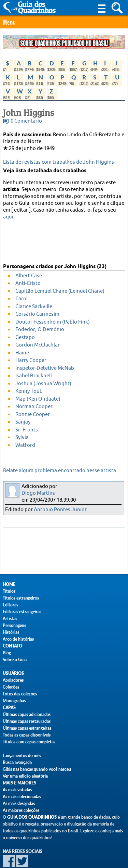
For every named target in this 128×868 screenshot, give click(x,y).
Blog (7, 653)
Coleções (11, 687)
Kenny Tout (29, 391)
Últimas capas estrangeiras (27, 728)
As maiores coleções (21, 810)
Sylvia (22, 437)
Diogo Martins (38, 493)
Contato (12, 646)
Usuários (13, 673)
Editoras (10, 605)
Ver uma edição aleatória (25, 776)
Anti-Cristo (28, 283)
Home (9, 584)
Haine (22, 353)
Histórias (11, 632)
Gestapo (25, 337)
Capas (9, 708)
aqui (8, 217)
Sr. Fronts (27, 430)
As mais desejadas (19, 803)
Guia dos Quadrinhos (32, 817)
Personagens (14, 625)
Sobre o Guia (15, 660)
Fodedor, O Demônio (40, 330)
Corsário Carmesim (37, 314)
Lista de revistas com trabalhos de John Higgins (59, 162)
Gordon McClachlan (38, 345)
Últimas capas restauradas (27, 721)
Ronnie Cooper (33, 414)
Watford (25, 445)
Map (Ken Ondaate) (38, 399)
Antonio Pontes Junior (60, 510)
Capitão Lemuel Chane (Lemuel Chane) (60, 291)
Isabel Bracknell (34, 376)
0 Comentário (26, 121)
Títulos (9, 591)
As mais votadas (17, 790)
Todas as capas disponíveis (27, 735)
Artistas (10, 619)
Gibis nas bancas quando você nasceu (37, 769)
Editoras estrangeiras (22, 612)
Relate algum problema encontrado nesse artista (60, 471)
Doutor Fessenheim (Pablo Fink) (53, 322)
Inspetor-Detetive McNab (45, 368)
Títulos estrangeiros (21, 598)
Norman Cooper (34, 407)
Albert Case (29, 276)
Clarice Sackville (34, 307)
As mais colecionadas (22, 797)
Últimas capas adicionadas (27, 714)
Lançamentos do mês (22, 756)
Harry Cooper (31, 360)
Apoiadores (13, 680)
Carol (22, 299)
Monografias (14, 701)
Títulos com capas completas (29, 742)
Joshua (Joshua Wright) (43, 384)
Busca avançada (17, 762)
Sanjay (23, 422)
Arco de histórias (18, 639)
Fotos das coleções (20, 694)
